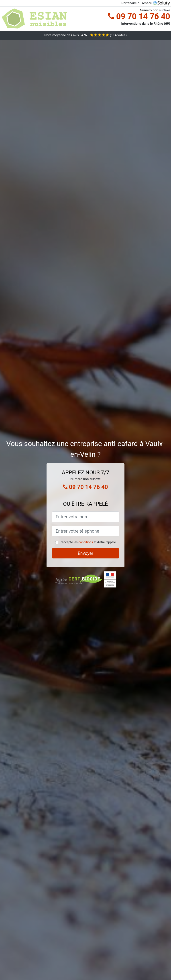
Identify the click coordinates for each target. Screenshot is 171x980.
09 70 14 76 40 (139, 16)
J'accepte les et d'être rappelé (88, 542)
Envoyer (85, 553)
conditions (86, 542)
